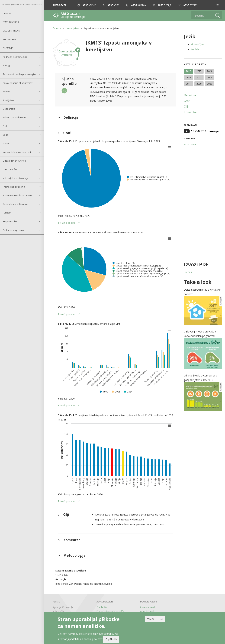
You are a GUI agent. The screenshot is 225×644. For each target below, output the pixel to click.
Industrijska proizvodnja (16, 178)
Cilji (186, 106)
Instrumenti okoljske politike (18, 195)
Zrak (5, 126)
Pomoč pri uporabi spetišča (110, 611)
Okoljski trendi (12, 31)
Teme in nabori (11, 22)
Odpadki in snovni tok (14, 161)
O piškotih (111, 639)
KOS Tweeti (191, 144)
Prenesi (188, 272)
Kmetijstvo (8, 100)
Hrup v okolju (10, 221)
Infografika (10, 39)
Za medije (8, 48)
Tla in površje (10, 169)
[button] (218, 5)
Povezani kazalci (148, 607)
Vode (5, 135)
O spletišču (102, 607)
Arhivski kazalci (148, 611)
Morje (6, 143)
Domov (7, 13)
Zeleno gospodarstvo (14, 117)
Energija (7, 65)
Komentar (190, 112)
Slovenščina (198, 44)
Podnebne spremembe (15, 57)
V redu (151, 619)
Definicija (190, 95)
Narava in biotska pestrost (17, 152)
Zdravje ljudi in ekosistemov (18, 83)
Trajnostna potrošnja (14, 187)
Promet (7, 92)
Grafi (187, 101)
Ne (161, 619)
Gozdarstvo (9, 109)
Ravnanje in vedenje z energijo (19, 74)
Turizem (7, 213)
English (195, 49)
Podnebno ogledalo (13, 230)
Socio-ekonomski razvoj (15, 204)
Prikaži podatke (67, 223)
